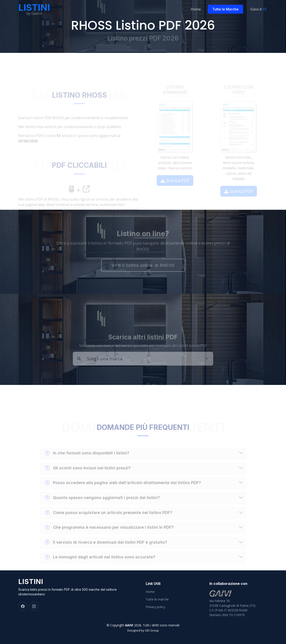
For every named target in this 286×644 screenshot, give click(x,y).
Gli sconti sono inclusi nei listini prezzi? (88, 475)
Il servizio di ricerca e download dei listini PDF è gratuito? (106, 550)
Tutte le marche (157, 599)
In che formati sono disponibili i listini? (87, 461)
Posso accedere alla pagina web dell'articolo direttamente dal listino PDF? (123, 490)
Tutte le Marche (228, 9)
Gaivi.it (258, 9)
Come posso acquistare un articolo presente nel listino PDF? (109, 520)
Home (198, 9)
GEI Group (152, 630)
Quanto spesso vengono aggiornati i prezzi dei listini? (102, 505)
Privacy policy (155, 607)
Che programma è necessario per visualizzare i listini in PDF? (109, 535)
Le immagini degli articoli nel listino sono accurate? (100, 565)
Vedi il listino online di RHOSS (143, 266)
